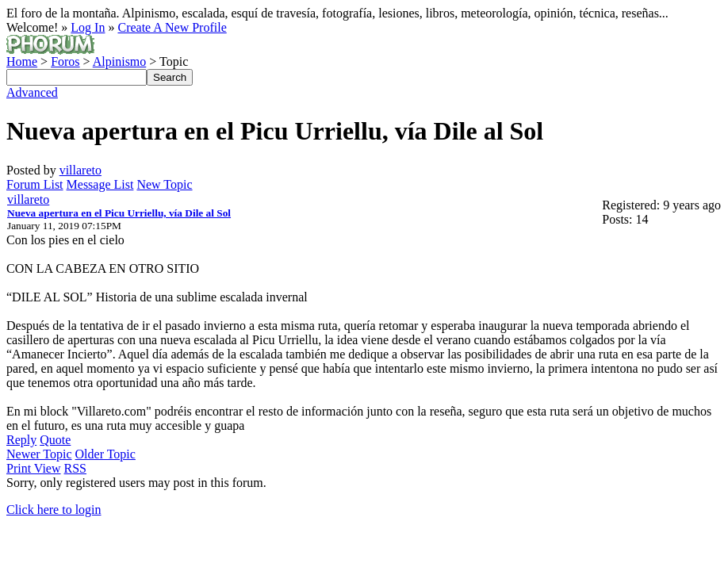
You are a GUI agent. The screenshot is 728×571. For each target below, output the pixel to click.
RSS (75, 468)
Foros (65, 61)
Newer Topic (39, 454)
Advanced (32, 92)
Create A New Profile (172, 27)
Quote (55, 440)
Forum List (35, 184)
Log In (88, 27)
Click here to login (54, 510)
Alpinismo (120, 61)
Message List (100, 184)
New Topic (164, 184)
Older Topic (105, 454)
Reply (21, 440)
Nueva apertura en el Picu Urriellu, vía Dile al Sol (119, 213)
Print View (34, 468)
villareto (80, 170)
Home (22, 61)
